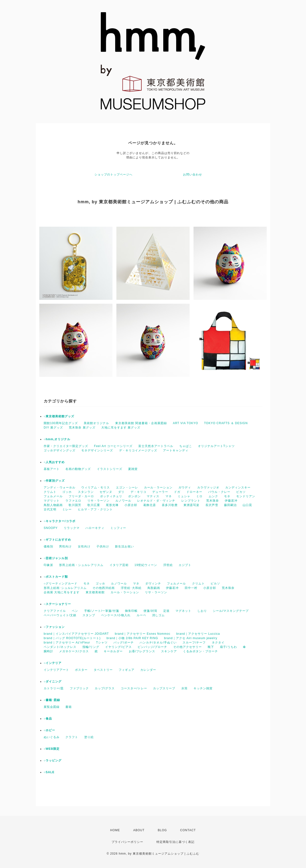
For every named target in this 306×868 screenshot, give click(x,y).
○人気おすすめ (54, 462)
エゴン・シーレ (127, 488)
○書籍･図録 (52, 700)
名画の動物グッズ (78, 469)
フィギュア (127, 670)
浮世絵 (168, 565)
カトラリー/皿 (54, 688)
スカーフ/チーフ (194, 643)
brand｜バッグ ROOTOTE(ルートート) (72, 638)
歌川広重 (94, 505)
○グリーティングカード (61, 584)
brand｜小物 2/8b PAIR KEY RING (132, 638)
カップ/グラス (105, 688)
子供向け (103, 546)
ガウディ (185, 488)
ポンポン (134, 496)
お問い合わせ (193, 175)
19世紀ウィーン (146, 565)
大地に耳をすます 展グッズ (121, 428)
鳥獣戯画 (154, 588)
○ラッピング (53, 761)
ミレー (67, 509)
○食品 (48, 719)
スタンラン (86, 492)
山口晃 (247, 505)
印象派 (48, 565)
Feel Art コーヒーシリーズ (113, 446)
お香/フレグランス (142, 651)
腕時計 (48, 651)
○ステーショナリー (57, 604)
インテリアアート (56, 670)
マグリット (52, 501)
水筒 (184, 688)
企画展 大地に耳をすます (62, 592)
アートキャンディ (176, 450)
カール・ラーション (158, 488)
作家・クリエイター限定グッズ (66, 446)
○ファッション (54, 627)
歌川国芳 (75, 505)
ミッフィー (118, 528)
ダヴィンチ (153, 584)
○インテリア (53, 663)
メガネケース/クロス (74, 651)
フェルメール (53, 496)
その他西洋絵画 (104, 588)
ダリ (121, 492)
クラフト (72, 737)
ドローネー (194, 492)
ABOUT (139, 830)
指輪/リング (91, 647)
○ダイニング (53, 682)
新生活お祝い (124, 546)
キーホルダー (113, 651)
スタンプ (89, 615)
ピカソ (241, 492)
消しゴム (158, 615)
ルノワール (123, 501)
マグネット (183, 611)
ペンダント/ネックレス (60, 647)
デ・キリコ (138, 492)
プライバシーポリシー (127, 842)
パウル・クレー (219, 492)
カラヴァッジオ (208, 488)
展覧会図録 (52, 707)
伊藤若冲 (231, 501)
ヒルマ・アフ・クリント (95, 509)
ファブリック (79, 688)
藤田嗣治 (230, 505)
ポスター (81, 670)
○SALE (49, 772)
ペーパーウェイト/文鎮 (60, 615)
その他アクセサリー (188, 647)
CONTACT (188, 830)
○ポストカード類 (56, 577)
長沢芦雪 (212, 505)
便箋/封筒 (150, 611)
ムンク (213, 496)
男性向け (65, 546)
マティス (153, 496)
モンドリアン (246, 496)
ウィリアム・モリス (96, 488)
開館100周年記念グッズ (61, 423)
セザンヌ (106, 492)
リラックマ (72, 528)
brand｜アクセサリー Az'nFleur (67, 643)
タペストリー (103, 670)
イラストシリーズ (110, 469)
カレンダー (148, 670)
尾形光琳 (112, 505)
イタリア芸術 (119, 565)
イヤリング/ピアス (118, 647)
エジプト (185, 565)
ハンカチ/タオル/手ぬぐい (158, 643)
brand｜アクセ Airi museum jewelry (191, 638)
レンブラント (191, 501)
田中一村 (191, 588)
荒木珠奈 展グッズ (82, 428)
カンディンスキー (238, 488)
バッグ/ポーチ (123, 643)
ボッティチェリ (111, 496)
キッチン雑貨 (203, 688)
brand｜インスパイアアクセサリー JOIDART (76, 634)
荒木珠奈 (213, 501)
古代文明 (50, 509)
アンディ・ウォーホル (60, 488)
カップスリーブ (164, 688)
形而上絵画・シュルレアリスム (81, 565)
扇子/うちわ (228, 647)
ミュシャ (184, 496)
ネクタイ (218, 643)
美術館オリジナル (96, 423)
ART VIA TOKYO (185, 423)
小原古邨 (131, 505)
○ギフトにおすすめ (57, 540)
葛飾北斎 (150, 505)
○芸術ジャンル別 (56, 558)
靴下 (211, 647)
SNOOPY (51, 528)
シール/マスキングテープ (231, 611)
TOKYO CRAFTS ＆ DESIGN (226, 423)
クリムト (50, 492)
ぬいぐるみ (52, 737)
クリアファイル (55, 611)
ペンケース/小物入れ (116, 615)
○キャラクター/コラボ (60, 521)
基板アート (52, 469)
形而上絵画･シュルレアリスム (65, 588)
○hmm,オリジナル (57, 439)
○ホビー (49, 730)
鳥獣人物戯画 (53, 505)
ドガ (177, 492)
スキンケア (169, 651)
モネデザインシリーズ (97, 450)
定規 (166, 611)
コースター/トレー (134, 688)
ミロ (199, 496)
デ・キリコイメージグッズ (138, 450)
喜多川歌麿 (170, 505)
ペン (75, 611)
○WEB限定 (52, 749)
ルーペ (141, 615)
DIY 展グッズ (53, 428)
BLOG (162, 830)
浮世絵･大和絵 (131, 588)
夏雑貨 (133, 469)
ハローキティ (95, 528)
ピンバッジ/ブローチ (152, 647)
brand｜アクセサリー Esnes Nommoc (143, 634)
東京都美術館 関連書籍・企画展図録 (141, 423)
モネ (227, 496)
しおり (202, 611)
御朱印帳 (131, 611)
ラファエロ (73, 501)
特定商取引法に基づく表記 (175, 842)
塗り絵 (89, 737)
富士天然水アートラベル (156, 446)
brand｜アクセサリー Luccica (198, 634)
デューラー (160, 492)
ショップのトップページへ (113, 175)
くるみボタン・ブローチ (200, 651)
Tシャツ (102, 643)
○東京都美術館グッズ (59, 416)
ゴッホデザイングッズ (60, 450)
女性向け (84, 546)
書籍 (69, 707)
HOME (115, 830)
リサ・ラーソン (98, 501)
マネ (169, 496)
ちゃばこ (186, 446)
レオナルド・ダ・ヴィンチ (156, 501)
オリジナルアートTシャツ (216, 446)
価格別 (48, 546)
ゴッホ (67, 492)
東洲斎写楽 (191, 505)
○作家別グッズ (54, 481)
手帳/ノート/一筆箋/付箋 (102, 611)
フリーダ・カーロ (81, 496)
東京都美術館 (95, 592)
